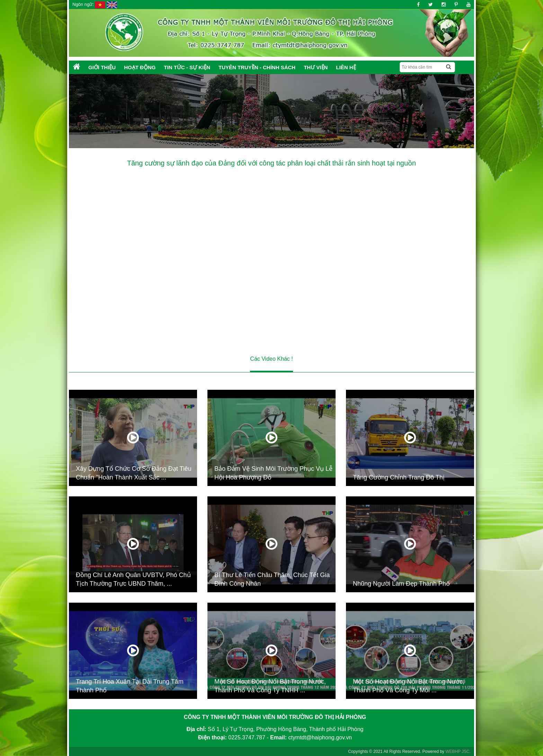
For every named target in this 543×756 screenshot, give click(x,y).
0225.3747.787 (247, 737)
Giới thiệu (102, 67)
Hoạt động (140, 67)
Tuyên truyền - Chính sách (257, 67)
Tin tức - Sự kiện (187, 67)
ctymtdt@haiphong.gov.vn (320, 737)
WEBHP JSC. (458, 751)
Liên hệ (346, 67)
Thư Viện (316, 67)
